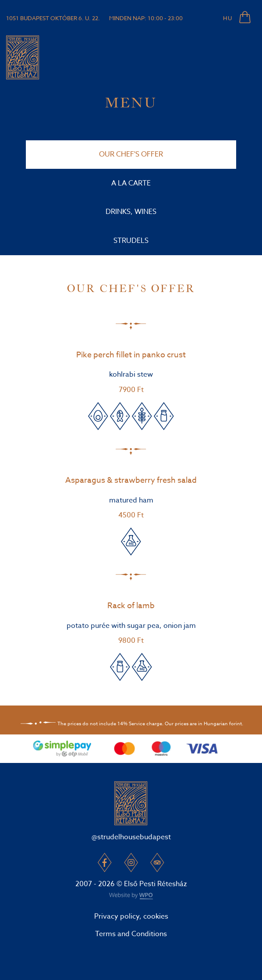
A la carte (131, 183)
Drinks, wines (131, 212)
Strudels (131, 241)
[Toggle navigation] (244, 57)
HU (228, 18)
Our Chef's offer (131, 154)
